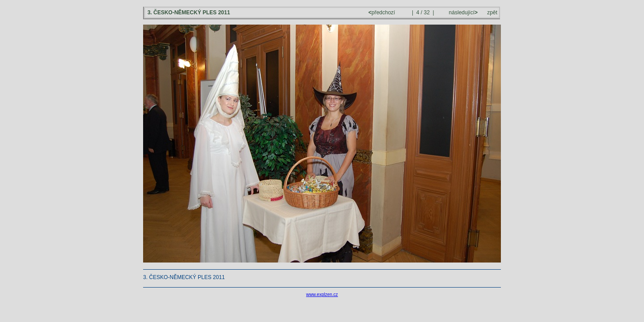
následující (462, 13)
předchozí (383, 13)
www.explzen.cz (322, 294)
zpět (492, 13)
